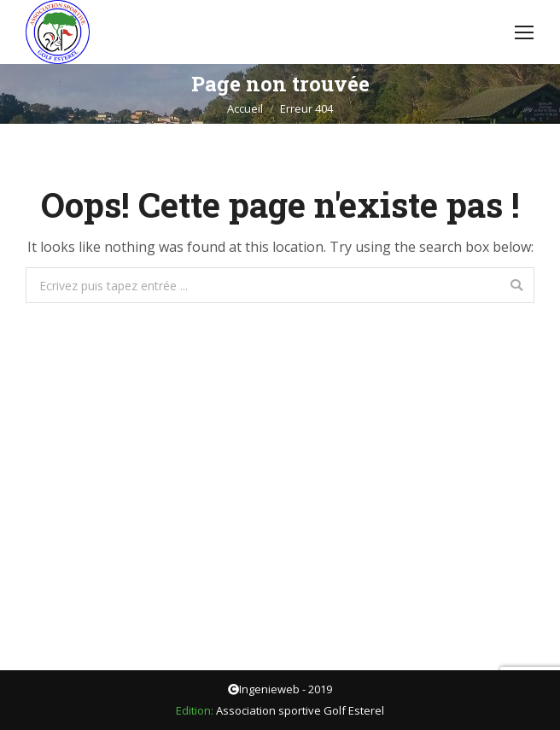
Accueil (245, 108)
